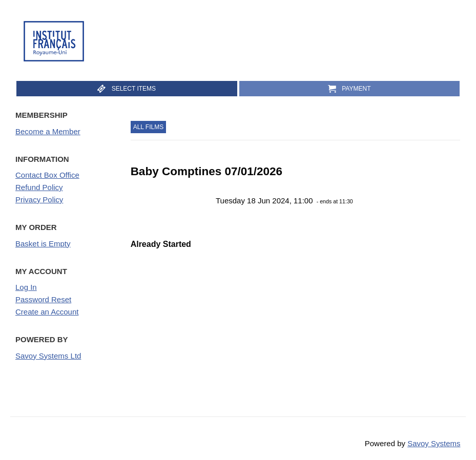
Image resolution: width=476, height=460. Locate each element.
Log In (26, 287)
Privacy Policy (39, 200)
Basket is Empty (43, 244)
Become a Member (48, 131)
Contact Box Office (47, 175)
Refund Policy (39, 187)
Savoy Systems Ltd (48, 356)
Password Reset (43, 299)
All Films (149, 127)
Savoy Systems (434, 443)
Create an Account (47, 312)
